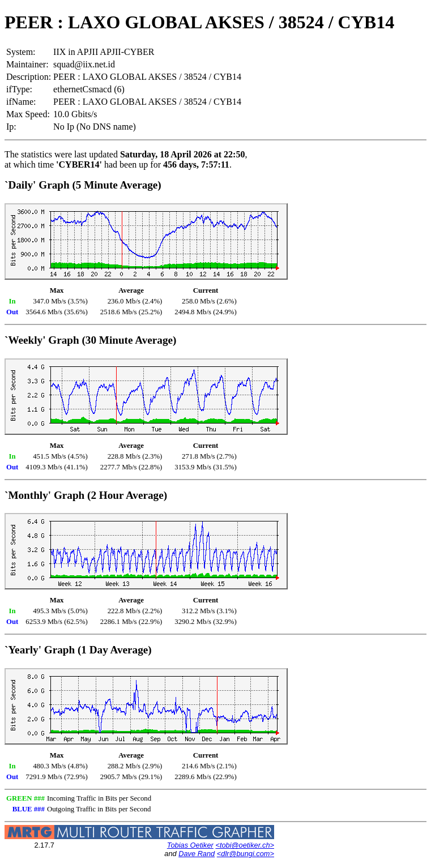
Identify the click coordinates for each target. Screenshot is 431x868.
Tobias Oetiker (190, 845)
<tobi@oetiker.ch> (245, 845)
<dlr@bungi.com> (246, 854)
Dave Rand (197, 854)
